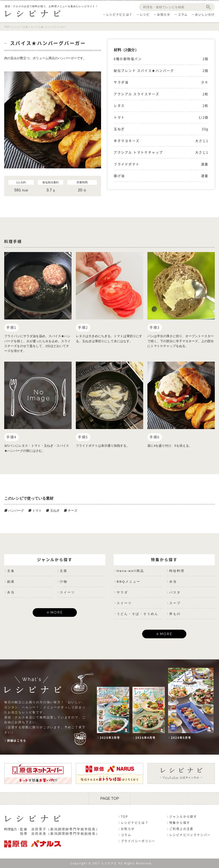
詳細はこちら (17, 741)
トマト (35, 510)
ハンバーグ (14, 510)
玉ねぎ (53, 510)
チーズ (71, 510)
